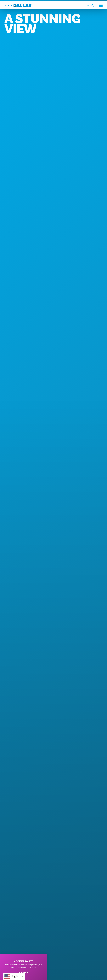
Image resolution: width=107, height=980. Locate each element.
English (12, 976)
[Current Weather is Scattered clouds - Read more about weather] (88, 5)
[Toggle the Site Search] (94, 5)
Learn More (31, 968)
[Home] (18, 5)
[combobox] (14, 976)
